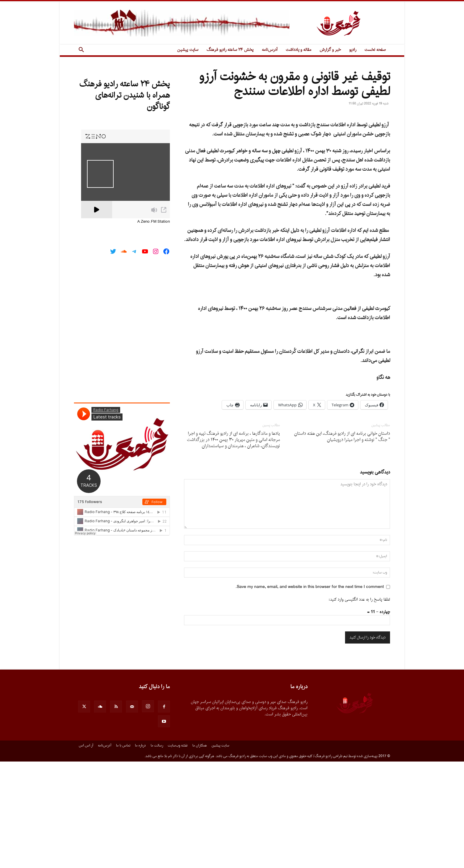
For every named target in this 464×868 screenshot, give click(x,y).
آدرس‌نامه (270, 50)
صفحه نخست (375, 50)
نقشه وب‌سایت (178, 852)
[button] (81, 50)
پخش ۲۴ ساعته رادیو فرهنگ (230, 50)
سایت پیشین (188, 50)
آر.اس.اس (86, 852)
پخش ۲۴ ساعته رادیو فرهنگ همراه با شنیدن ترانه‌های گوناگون (125, 96)
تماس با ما (123, 852)
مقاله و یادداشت (299, 50)
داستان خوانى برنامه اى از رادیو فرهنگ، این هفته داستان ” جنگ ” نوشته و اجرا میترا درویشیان (342, 543)
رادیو (353, 50)
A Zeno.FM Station (154, 222)
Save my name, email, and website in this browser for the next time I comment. (310, 693)
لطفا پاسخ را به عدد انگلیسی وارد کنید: (359, 706)
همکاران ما (200, 852)
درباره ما (140, 852)
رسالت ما (157, 852)
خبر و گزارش (330, 50)
